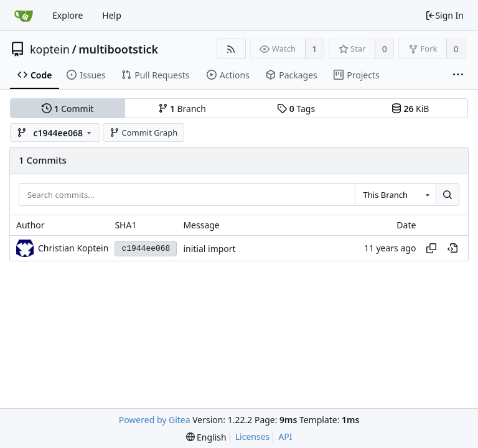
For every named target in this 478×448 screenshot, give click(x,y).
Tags (296, 109)
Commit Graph (143, 133)
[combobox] (395, 195)
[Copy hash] (431, 248)
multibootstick (118, 49)
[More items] (458, 75)
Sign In (444, 15)
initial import (209, 249)
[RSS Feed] (231, 49)
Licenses (253, 436)
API (285, 436)
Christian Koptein (73, 248)
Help (112, 15)
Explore (68, 15)
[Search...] (448, 195)
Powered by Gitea (155, 420)
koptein (50, 49)
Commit (68, 109)
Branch (182, 109)
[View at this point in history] (452, 248)
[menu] (206, 437)
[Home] (24, 16)
